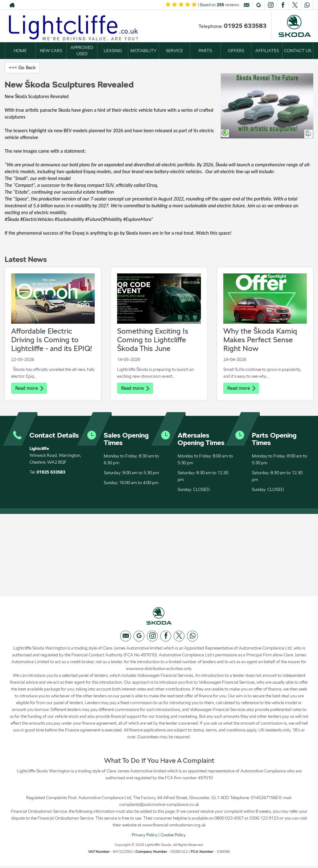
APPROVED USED (82, 51)
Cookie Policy (173, 837)
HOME (20, 51)
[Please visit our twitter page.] (295, 5)
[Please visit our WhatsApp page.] (307, 5)
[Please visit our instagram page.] (271, 5)
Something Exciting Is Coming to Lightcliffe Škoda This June (153, 340)
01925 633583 (245, 26)
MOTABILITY (143, 51)
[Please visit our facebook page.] (283, 5)
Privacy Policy (145, 837)
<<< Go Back (23, 67)
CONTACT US (298, 51)
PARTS (205, 51)
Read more (30, 388)
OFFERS (236, 51)
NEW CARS (51, 51)
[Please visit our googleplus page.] (259, 5)
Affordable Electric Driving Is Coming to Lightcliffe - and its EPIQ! (52, 340)
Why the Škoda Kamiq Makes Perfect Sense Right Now (260, 340)
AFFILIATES (267, 51)
